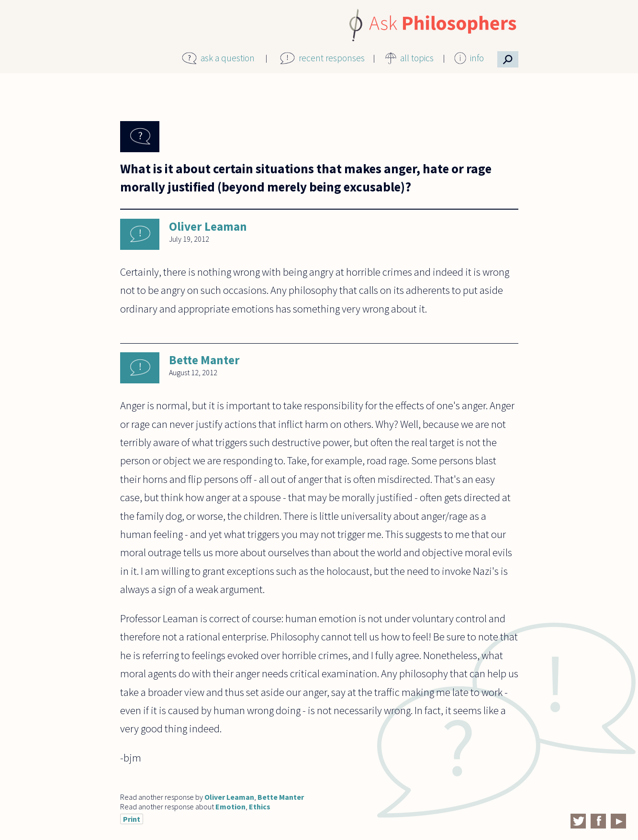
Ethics (260, 806)
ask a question (228, 58)
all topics (417, 58)
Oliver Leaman (208, 226)
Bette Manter (204, 360)
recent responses (332, 58)
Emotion (230, 806)
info (477, 58)
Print (132, 819)
